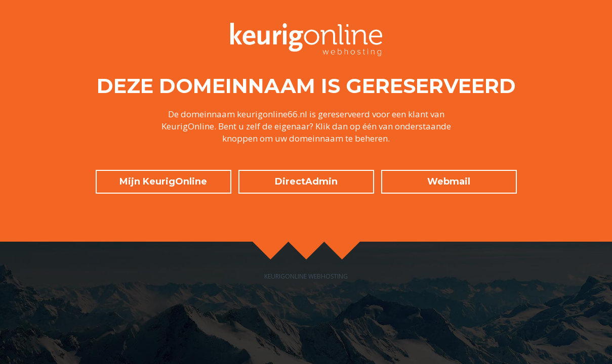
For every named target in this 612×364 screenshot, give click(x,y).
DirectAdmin (306, 181)
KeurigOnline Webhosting (306, 276)
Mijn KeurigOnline (163, 181)
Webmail (449, 181)
